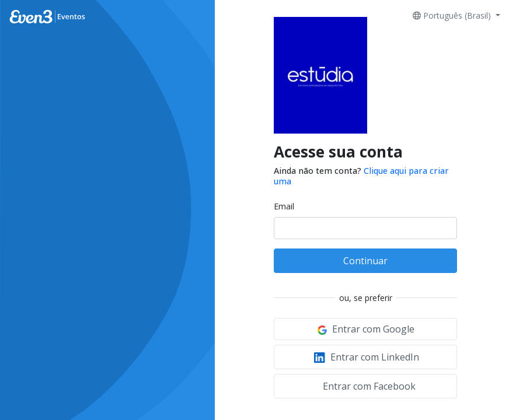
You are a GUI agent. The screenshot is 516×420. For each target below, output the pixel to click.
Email (284, 206)
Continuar (365, 261)
